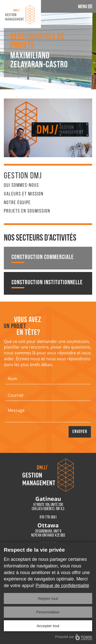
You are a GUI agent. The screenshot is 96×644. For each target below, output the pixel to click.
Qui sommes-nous (21, 185)
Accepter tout (48, 626)
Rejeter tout (48, 598)
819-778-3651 (48, 517)
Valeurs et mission (24, 194)
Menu (85, 7)
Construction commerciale (43, 259)
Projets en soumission (27, 211)
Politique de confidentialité (62, 586)
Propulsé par (74, 637)
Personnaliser (48, 612)
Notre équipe (17, 203)
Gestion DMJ (23, 176)
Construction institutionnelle (47, 284)
